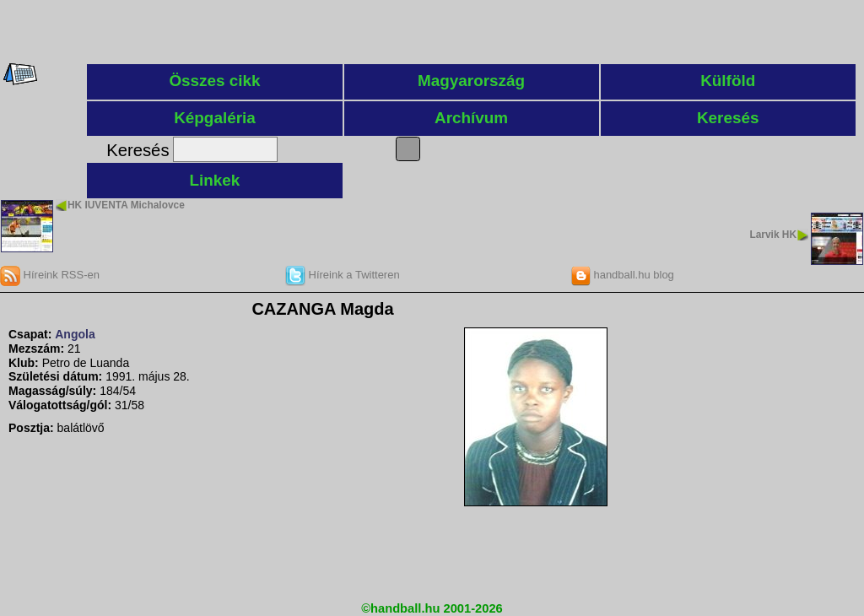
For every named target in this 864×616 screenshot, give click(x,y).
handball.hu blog (622, 275)
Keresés (728, 118)
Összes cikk (214, 81)
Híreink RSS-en (50, 275)
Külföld (728, 81)
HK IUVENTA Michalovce (126, 205)
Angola (75, 334)
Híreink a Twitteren (343, 275)
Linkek (215, 180)
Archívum (471, 118)
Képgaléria (215, 118)
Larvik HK (773, 235)
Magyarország (471, 81)
